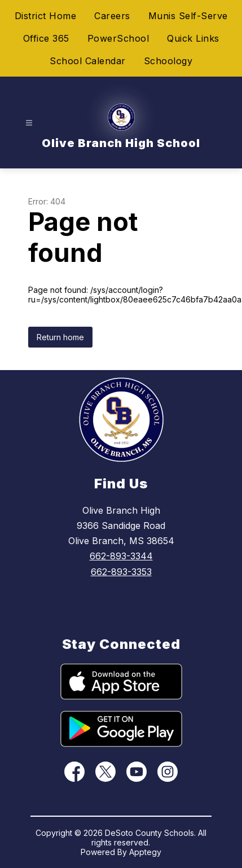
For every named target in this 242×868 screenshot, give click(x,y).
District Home (46, 16)
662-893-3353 (121, 572)
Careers (112, 16)
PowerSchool (118, 38)
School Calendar (88, 61)
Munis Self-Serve (188, 16)
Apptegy (145, 852)
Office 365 (46, 38)
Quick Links (193, 38)
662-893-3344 (121, 556)
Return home (60, 337)
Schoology (168, 61)
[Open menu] (29, 123)
